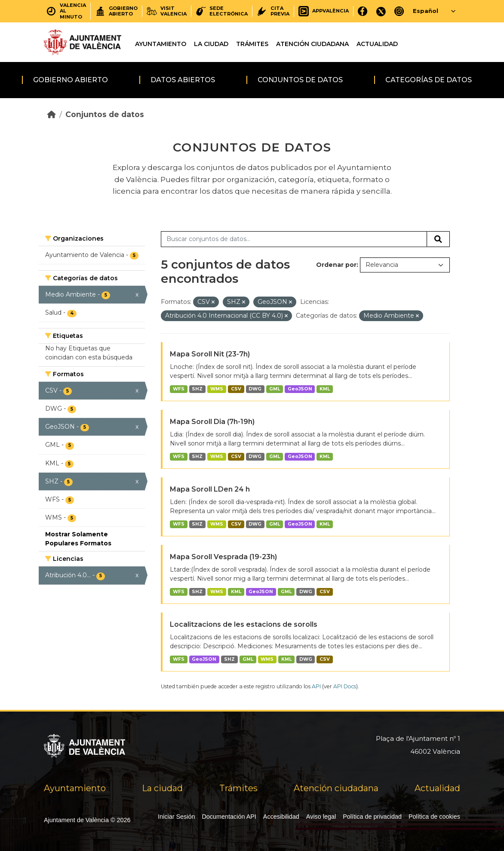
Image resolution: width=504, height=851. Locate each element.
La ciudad (211, 44)
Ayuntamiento (161, 44)
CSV (236, 389)
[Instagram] (399, 11)
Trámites (252, 44)
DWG (255, 389)
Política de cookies (434, 817)
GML (275, 389)
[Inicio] (52, 114)
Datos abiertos (183, 80)
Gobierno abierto (71, 80)
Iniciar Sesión (176, 817)
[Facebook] (363, 11)
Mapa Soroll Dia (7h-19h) (212, 422)
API (316, 686)
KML (325, 389)
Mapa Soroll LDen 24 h (210, 489)
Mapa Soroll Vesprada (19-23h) (223, 557)
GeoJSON (300, 389)
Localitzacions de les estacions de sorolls (244, 624)
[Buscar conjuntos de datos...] (294, 239)
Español (426, 11)
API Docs (345, 686)
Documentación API (229, 817)
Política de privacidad (372, 817)
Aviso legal (321, 817)
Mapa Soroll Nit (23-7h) (210, 354)
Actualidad (377, 44)
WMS (217, 389)
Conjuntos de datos (300, 80)
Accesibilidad (281, 817)
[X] (381, 11)
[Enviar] (438, 239)
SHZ (197, 389)
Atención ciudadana (312, 44)
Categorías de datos (429, 80)
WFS (179, 389)
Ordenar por (336, 265)
